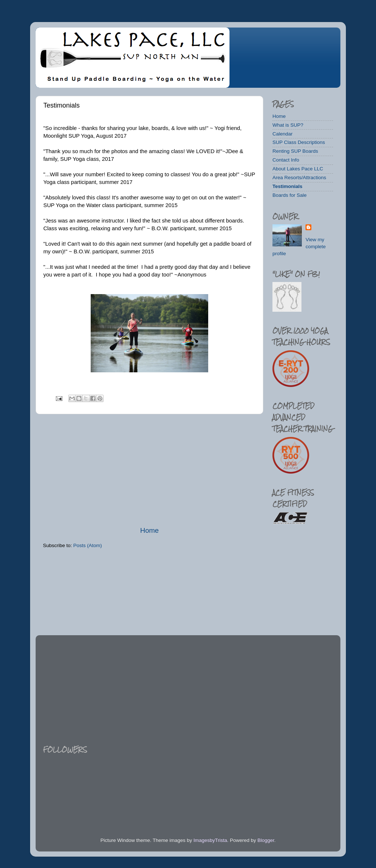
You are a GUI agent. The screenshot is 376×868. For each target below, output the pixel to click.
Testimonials (288, 186)
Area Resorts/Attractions (299, 178)
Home (149, 530)
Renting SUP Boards (295, 151)
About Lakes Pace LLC (298, 169)
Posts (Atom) (88, 545)
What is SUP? (288, 125)
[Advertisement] (149, 470)
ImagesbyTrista (210, 840)
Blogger (266, 840)
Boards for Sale (290, 195)
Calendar (283, 134)
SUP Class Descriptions (299, 142)
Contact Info (286, 160)
